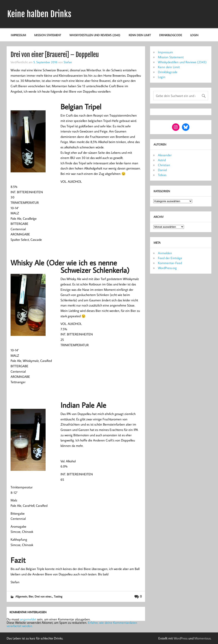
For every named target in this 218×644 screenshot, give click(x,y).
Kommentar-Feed (170, 263)
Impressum (18, 35)
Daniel (162, 170)
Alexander (165, 155)
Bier (31, 596)
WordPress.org (167, 268)
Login (194, 35)
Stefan (68, 62)
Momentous (203, 638)
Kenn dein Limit (140, 35)
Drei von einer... (44, 596)
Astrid (162, 160)
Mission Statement (48, 35)
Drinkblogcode (171, 35)
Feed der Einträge (170, 258)
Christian (164, 165)
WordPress (181, 638)
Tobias (162, 175)
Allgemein (21, 596)
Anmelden (165, 253)
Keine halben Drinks (39, 14)
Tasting (58, 596)
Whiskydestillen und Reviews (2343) (95, 35)
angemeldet (28, 619)
